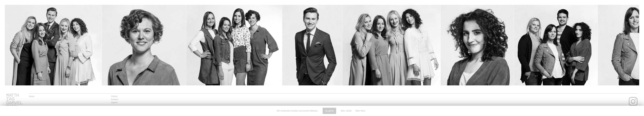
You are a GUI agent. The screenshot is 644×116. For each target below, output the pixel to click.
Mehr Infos (360, 111)
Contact (115, 99)
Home (32, 96)
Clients (114, 96)
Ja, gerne (329, 111)
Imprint (114, 102)
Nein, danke (346, 111)
